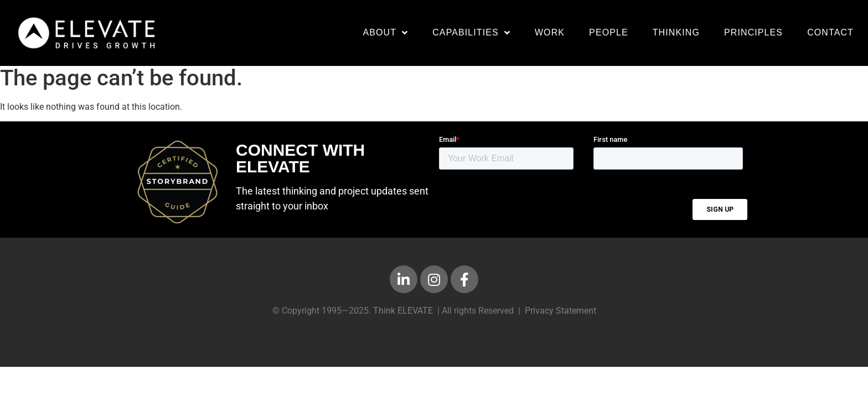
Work (550, 32)
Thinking (676, 32)
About (385, 33)
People (609, 32)
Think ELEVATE (403, 316)
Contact (830, 32)
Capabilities (471, 33)
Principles (753, 32)
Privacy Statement (560, 316)
